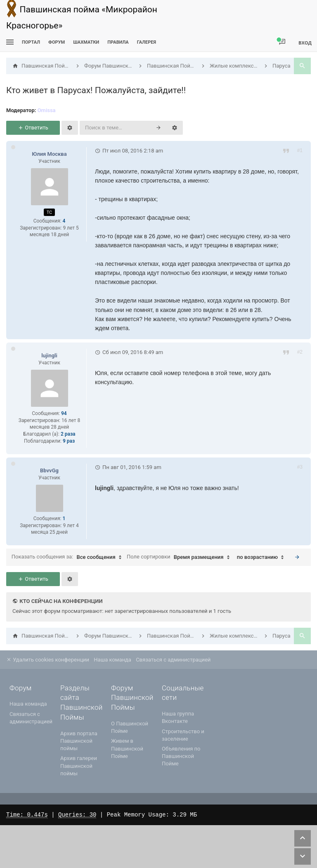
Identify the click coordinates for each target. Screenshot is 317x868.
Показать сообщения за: (69, 557)
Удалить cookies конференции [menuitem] (48, 660)
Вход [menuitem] (305, 43)
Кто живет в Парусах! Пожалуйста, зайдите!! (96, 90)
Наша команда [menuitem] (112, 660)
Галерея (147, 42)
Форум (57, 42)
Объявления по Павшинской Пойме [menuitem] (181, 756)
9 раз (69, 441)
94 (64, 413)
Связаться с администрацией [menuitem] (173, 660)
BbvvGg (49, 470)
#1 (300, 150)
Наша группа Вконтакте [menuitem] (178, 717)
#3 (300, 467)
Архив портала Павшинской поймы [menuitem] (79, 741)
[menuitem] (86, 42)
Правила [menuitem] (118, 42)
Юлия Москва (49, 154)
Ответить (33, 128)
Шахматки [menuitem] (86, 42)
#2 (300, 352)
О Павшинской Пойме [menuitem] (130, 727)
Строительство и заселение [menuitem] (183, 735)
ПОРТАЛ (31, 42)
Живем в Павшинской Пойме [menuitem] (127, 748)
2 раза (68, 434)
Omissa (47, 110)
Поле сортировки (180, 557)
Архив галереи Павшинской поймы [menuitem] (79, 766)
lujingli (49, 355)
